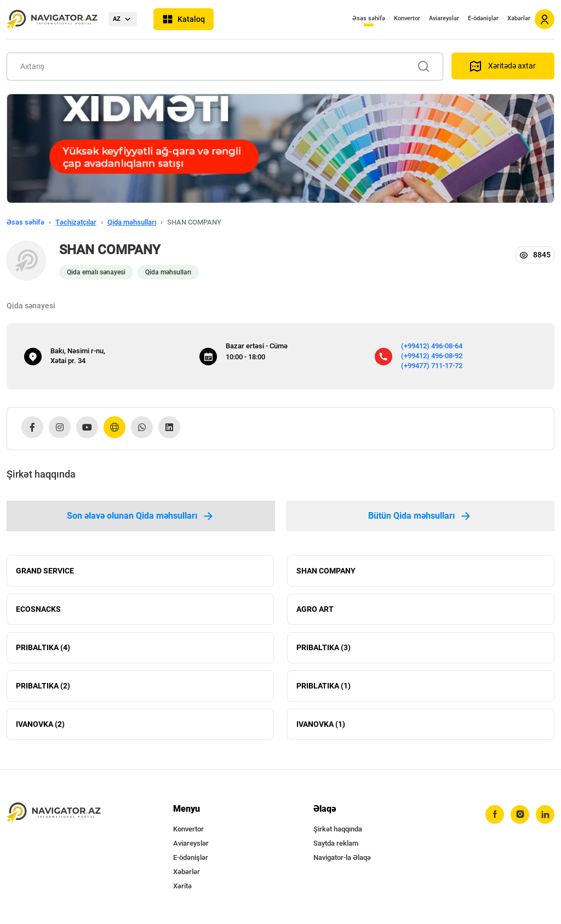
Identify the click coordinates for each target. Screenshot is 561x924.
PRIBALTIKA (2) (43, 686)
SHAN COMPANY (326, 571)
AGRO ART (315, 610)
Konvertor (407, 18)
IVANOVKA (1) (321, 725)
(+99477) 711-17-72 (432, 366)
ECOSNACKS (38, 610)
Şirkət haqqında (338, 829)
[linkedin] (545, 814)
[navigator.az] (54, 813)
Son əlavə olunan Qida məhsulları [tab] (141, 516)
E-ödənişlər (483, 18)
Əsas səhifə (369, 18)
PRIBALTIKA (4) (43, 648)
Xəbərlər (519, 18)
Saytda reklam (336, 843)
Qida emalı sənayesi (96, 272)
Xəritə (182, 886)
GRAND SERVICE (45, 571)
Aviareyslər (444, 18)
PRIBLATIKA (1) (324, 686)
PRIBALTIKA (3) (324, 648)
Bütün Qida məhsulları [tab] (420, 516)
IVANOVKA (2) (40, 725)
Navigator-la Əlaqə (342, 857)
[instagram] (520, 814)
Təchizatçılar (76, 222)
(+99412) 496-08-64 (432, 346)
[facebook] (495, 814)
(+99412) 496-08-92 (432, 356)
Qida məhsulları (132, 222)
